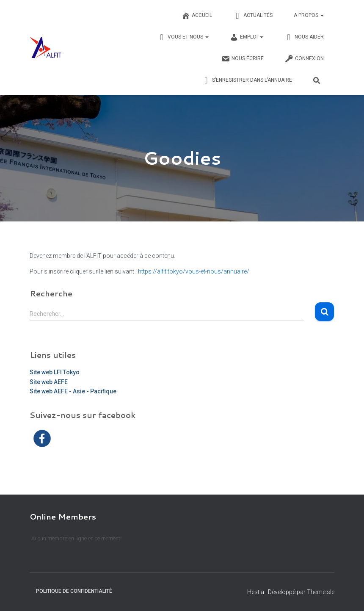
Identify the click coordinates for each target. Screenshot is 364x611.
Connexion (304, 59)
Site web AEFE (49, 382)
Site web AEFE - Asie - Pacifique (73, 391)
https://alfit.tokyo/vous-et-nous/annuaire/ (194, 271)
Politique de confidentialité (74, 591)
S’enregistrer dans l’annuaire (247, 80)
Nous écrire (243, 59)
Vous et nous (183, 37)
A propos (309, 15)
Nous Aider (304, 37)
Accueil (197, 16)
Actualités (253, 16)
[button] (322, 15)
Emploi (247, 37)
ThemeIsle (321, 592)
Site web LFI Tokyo (55, 372)
